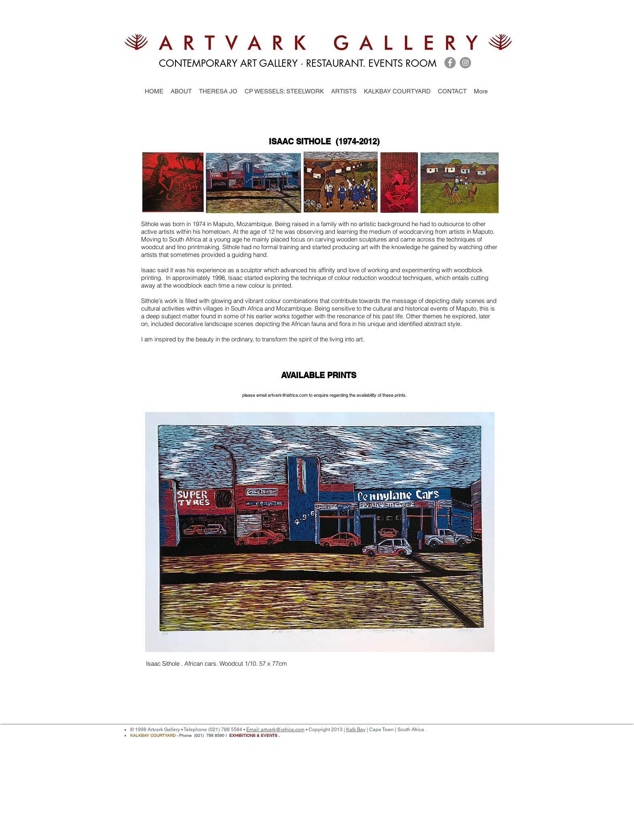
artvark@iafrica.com (288, 395)
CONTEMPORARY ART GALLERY (228, 63)
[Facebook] (450, 63)
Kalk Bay (356, 730)
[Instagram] (465, 63)
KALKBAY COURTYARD (153, 735)
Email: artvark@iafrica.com (275, 730)
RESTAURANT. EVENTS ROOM (373, 63)
